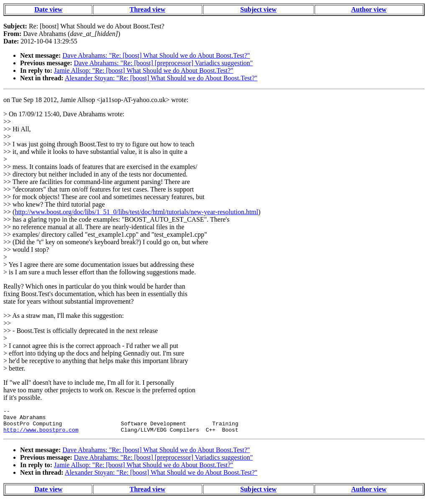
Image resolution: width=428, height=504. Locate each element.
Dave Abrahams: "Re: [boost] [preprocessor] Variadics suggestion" (164, 63)
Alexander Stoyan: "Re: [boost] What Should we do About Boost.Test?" (161, 78)
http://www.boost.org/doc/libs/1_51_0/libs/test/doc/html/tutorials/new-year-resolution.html (136, 212)
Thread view (147, 9)
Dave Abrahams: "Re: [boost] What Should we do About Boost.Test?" (156, 55)
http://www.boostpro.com (41, 435)
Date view (48, 9)
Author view (369, 9)
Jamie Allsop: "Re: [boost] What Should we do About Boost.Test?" (144, 70)
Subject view (258, 9)
